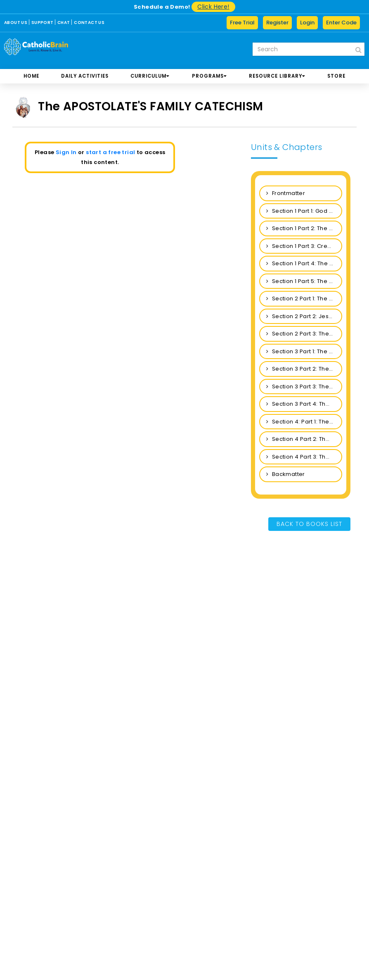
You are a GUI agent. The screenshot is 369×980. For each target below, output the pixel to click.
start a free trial (110, 152)
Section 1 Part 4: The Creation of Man (304, 263)
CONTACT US (89, 23)
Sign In (66, 152)
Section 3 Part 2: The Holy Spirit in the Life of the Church (304, 369)
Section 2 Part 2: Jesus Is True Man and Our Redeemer (304, 316)
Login (307, 23)
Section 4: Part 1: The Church (304, 422)
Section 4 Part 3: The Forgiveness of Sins (304, 457)
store (336, 76)
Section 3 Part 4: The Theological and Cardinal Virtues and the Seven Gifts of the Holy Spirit (304, 404)
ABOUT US (16, 23)
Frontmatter (286, 193)
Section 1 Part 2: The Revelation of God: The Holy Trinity (304, 228)
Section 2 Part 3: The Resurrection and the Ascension (304, 334)
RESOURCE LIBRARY (277, 76)
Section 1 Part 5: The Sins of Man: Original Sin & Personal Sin (304, 281)
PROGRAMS (209, 76)
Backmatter (286, 474)
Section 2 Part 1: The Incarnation (304, 299)
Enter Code (341, 23)
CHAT (64, 23)
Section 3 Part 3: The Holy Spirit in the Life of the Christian (304, 387)
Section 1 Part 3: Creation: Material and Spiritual (304, 246)
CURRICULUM (150, 76)
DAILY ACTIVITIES (85, 76)
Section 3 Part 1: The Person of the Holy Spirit (304, 351)
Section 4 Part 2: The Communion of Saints (304, 439)
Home (31, 76)
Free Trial (242, 23)
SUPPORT (43, 23)
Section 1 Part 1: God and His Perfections (304, 211)
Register (277, 23)
